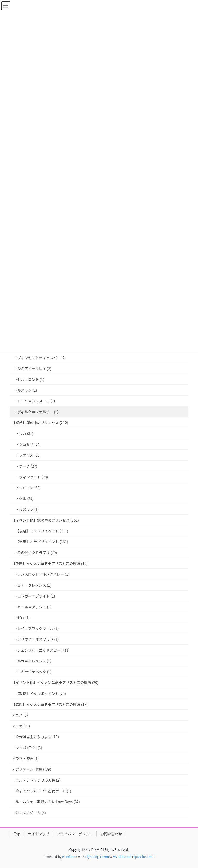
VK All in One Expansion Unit (133, 857)
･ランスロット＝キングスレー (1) (42, 574)
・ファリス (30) (28, 455)
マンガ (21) (21, 726)
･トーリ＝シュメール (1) (35, 401)
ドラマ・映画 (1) (25, 758)
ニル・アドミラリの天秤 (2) (38, 780)
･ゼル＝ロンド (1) (30, 379)
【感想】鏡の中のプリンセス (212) (40, 423)
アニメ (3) (20, 715)
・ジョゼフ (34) (28, 444)
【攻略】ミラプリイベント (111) (42, 531)
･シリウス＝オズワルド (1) (37, 639)
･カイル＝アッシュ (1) (33, 607)
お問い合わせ (111, 834)
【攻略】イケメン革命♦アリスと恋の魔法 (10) (50, 563)
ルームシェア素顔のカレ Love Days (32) (48, 802)
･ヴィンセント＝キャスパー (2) (41, 358)
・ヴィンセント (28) (32, 477)
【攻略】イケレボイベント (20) (41, 694)
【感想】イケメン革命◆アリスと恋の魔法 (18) (50, 704)
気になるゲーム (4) (31, 813)
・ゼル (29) (24, 498)
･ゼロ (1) (23, 618)
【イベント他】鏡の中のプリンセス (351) (45, 520)
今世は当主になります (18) (37, 737)
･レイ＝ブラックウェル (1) (37, 628)
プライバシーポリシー (75, 834)
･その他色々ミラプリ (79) (36, 553)
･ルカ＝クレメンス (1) (33, 661)
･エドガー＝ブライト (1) (35, 596)
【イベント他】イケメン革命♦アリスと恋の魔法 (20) (55, 682)
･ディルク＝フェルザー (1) (37, 412)
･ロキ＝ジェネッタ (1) (33, 672)
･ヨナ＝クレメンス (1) (33, 585)
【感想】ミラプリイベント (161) (42, 542)
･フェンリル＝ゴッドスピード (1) (42, 650)
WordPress (70, 857)
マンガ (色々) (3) (29, 748)
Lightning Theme (97, 857)
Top (17, 834)
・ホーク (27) (26, 466)
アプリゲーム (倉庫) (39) (31, 769)
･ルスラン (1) (26, 390)
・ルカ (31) (24, 433)
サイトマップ (38, 834)
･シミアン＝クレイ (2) (33, 369)
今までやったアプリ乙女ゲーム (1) (43, 791)
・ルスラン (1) (27, 509)
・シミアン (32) (28, 488)
